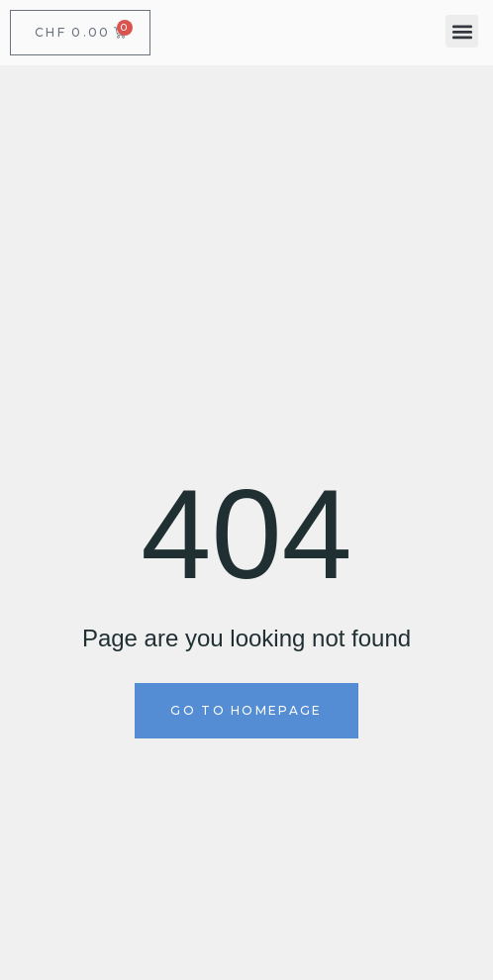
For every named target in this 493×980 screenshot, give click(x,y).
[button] (462, 31)
